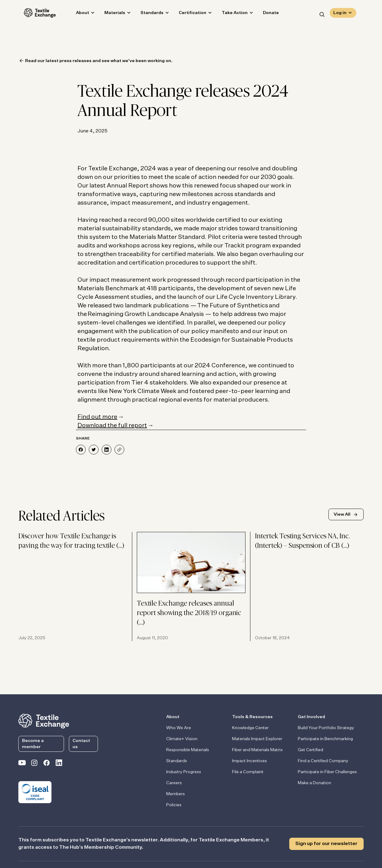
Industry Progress (184, 772)
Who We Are (179, 728)
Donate (265, 14)
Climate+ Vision (182, 739)
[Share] (119, 450)
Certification (187, 14)
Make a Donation (315, 783)
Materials (109, 14)
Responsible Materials (188, 750)
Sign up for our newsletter (326, 844)
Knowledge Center (250, 728)
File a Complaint (248, 772)
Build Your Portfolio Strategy (326, 728)
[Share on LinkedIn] (107, 450)
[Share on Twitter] (94, 450)
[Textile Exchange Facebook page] (47, 764)
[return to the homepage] (44, 721)
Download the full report (112, 425)
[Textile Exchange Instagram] (34, 764)
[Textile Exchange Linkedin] (59, 764)
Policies (174, 805)
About (77, 14)
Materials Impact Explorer (257, 739)
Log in (340, 14)
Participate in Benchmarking (325, 739)
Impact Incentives (249, 761)
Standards (146, 14)
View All (342, 514)
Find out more (97, 417)
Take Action (229, 14)
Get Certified (311, 750)
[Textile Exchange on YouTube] (22, 764)
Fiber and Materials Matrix (257, 750)
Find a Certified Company (323, 761)
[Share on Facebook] (81, 450)
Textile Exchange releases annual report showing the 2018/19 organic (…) (189, 613)
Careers (174, 783)
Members (176, 794)
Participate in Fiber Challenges (327, 772)
